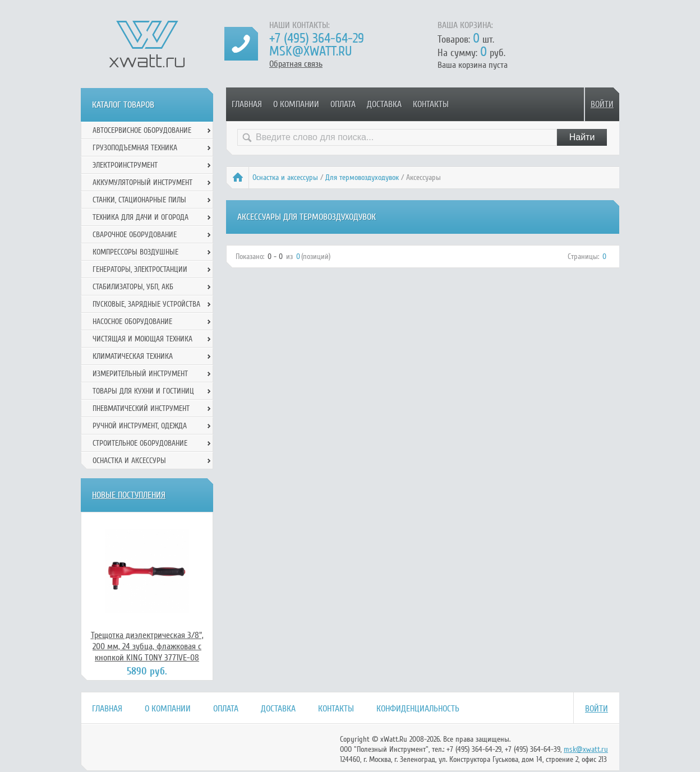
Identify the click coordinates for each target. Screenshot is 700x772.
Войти (602, 104)
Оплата (343, 104)
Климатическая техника (133, 356)
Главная (247, 104)
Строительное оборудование (140, 443)
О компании (296, 104)
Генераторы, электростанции (140, 269)
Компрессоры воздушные (135, 252)
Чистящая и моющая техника (142, 339)
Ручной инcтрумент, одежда (140, 426)
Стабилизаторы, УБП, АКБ (133, 287)
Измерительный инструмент (140, 374)
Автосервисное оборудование (142, 130)
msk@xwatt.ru (310, 51)
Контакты (431, 104)
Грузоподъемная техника (135, 148)
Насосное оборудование (132, 322)
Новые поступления (129, 495)
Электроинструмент (125, 165)
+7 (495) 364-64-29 (317, 38)
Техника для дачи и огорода (141, 217)
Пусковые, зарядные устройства (146, 304)
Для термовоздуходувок (362, 177)
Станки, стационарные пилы (139, 200)
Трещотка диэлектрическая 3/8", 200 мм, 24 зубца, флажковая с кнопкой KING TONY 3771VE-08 (147, 646)
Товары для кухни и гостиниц (143, 391)
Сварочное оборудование (135, 235)
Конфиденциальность (418, 709)
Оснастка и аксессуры (285, 177)
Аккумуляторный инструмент (142, 182)
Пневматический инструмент (141, 408)
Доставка (384, 104)
